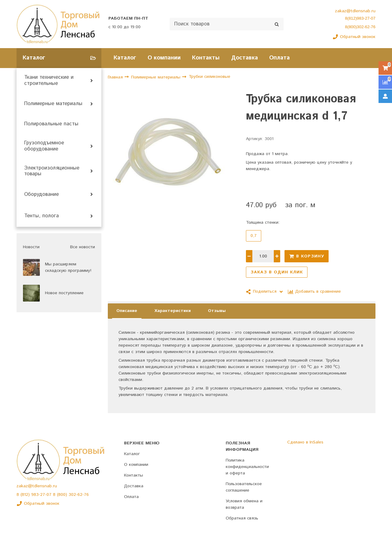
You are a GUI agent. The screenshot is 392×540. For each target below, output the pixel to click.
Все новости (83, 247)
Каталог (125, 58)
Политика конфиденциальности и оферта (247, 467)
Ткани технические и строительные (49, 81)
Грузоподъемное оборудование (44, 146)
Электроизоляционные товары (52, 171)
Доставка (245, 58)
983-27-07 (42, 495)
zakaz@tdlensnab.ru (355, 11)
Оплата (279, 58)
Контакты (206, 58)
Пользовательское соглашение (244, 487)
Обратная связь (242, 518)
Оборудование (41, 195)
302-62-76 (79, 495)
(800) (63, 495)
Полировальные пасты (51, 124)
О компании (164, 58)
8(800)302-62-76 (360, 27)
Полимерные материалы (53, 104)
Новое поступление (64, 293)
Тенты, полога (41, 216)
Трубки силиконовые (209, 77)
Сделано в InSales (305, 442)
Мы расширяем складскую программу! (68, 267)
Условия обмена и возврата (244, 504)
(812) (26, 495)
